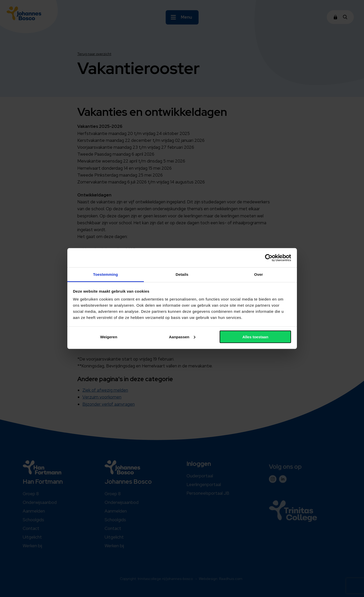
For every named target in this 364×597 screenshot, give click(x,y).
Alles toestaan (255, 337)
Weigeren (109, 337)
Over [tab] (259, 274)
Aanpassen (182, 337)
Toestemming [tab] (106, 274)
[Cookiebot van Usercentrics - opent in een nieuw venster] (269, 258)
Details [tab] (182, 274)
